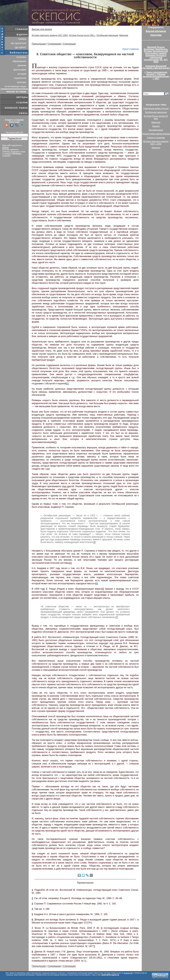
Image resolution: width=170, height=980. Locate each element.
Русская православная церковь (156, 134)
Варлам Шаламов (156, 31)
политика (21, 57)
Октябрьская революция (107, 35)
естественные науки (15, 86)
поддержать (2, 41)
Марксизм (124, 35)
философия (20, 70)
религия (22, 66)
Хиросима (156, 35)
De (168, 1)
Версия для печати (42, 29)
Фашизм (156, 126)
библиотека (19, 53)
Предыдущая (39, 44)
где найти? (20, 47)
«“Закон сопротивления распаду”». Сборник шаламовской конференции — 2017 (156, 75)
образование (19, 61)
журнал (22, 34)
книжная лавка (16, 108)
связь (23, 113)
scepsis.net (128, 973)
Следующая (69, 44)
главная (22, 29)
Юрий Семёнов (131, 49)
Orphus (5, 147)
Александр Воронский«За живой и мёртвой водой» (156, 67)
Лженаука (156, 148)
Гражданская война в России (156, 108)
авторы (22, 97)
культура (22, 82)
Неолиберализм (156, 130)
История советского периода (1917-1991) (50, 35)
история (22, 74)
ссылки (22, 102)
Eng (164, 1)
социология (20, 78)
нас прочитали (18, 43)
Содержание (54, 44)
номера (22, 39)
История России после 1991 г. (82, 35)
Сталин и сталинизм (156, 138)
